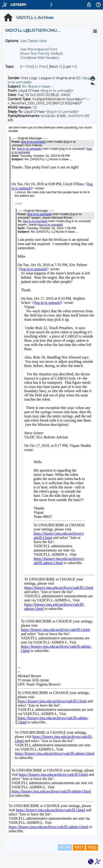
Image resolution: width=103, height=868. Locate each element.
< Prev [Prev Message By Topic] (41, 67)
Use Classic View (34, 41)
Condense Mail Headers (39, 58)
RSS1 (79, 847)
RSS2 (92, 847)
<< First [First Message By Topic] (27, 67)
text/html (76, 116)
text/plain (48, 116)
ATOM (65, 847)
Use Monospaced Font (39, 49)
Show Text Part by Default (41, 53)
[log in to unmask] (57, 91)
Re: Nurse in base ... (37, 86)
